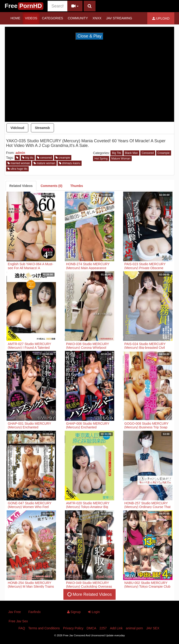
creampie (63, 158)
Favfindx (34, 612)
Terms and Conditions (44, 628)
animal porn (134, 628)
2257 (103, 628)
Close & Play (89, 36)
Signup (74, 612)
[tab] (21, 186)
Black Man (131, 153)
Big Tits (116, 153)
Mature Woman (121, 159)
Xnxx (97, 18)
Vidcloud (17, 128)
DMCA (91, 628)
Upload (161, 18)
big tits (28, 158)
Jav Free (14, 612)
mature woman (44, 163)
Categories (53, 18)
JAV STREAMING (119, 18)
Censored (148, 153)
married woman (19, 163)
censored (44, 158)
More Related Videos (89, 594)
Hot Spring (101, 159)
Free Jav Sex (18, 621)
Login (94, 612)
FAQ (22, 628)
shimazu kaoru (70, 163)
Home (15, 18)
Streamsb (42, 128)
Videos (31, 18)
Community (78, 18)
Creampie (164, 153)
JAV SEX (153, 628)
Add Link (116, 628)
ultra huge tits (17, 169)
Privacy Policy (73, 628)
